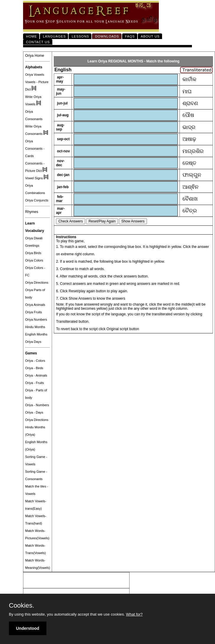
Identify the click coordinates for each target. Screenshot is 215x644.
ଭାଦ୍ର (189, 127)
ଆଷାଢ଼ (189, 139)
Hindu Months (35, 327)
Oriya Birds (33, 253)
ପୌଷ (188, 115)
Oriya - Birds (34, 368)
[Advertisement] (76, 580)
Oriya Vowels (35, 75)
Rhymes (32, 212)
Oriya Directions (37, 283)
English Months (36, 334)
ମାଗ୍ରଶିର (193, 151)
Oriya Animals (35, 305)
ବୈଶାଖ (190, 199)
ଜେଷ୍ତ (189, 163)
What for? (134, 614)
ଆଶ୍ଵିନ (190, 187)
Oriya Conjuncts (37, 200)
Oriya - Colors (35, 361)
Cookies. (22, 606)
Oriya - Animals (36, 375)
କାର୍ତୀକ (189, 79)
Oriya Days (33, 342)
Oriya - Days (34, 412)
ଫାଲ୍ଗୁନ (192, 175)
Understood (28, 628)
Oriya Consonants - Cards (35, 149)
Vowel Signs (34, 178)
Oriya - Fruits (35, 383)
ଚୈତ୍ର (190, 211)
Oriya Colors (34, 260)
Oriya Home (35, 56)
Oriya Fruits (34, 312)
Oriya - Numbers (37, 405)
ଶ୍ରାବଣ (190, 103)
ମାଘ (187, 91)
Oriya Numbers (36, 319)
